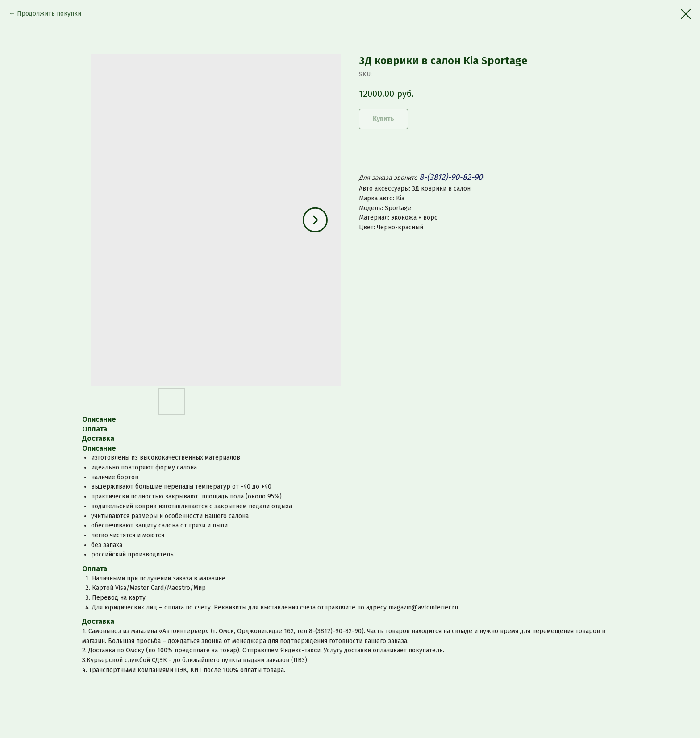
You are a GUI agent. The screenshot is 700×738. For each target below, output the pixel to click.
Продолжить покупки (49, 14)
